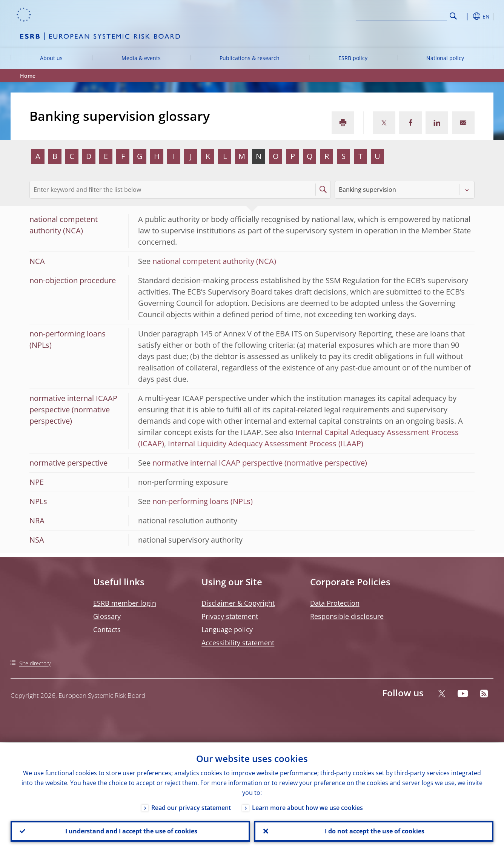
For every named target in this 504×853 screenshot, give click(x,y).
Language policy (227, 629)
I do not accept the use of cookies (374, 831)
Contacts (107, 629)
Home (28, 76)
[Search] (409, 15)
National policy (445, 58)
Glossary (107, 616)
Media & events (141, 58)
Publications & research (250, 58)
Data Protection (335, 603)
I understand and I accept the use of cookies (131, 831)
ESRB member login (125, 603)
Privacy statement (230, 616)
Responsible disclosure (347, 616)
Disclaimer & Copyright (238, 603)
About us (51, 58)
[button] (467, 16)
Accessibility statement (238, 643)
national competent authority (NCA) (214, 261)
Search (453, 16)
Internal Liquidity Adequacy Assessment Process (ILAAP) (266, 443)
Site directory (35, 663)
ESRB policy (353, 58)
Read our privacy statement (191, 807)
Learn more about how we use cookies (307, 807)
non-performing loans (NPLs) (203, 501)
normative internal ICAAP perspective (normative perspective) (260, 463)
